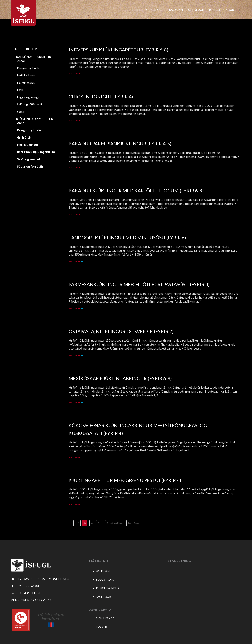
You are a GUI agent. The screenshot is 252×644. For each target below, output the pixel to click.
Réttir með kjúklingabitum (36, 152)
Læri (20, 90)
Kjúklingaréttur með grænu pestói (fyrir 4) (125, 480)
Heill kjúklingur (28, 144)
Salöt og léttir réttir (30, 104)
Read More (75, 74)
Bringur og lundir (28, 68)
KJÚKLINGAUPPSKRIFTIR (35, 119)
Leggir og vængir (28, 97)
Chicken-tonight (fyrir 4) (101, 97)
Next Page (134, 523)
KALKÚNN (176, 10)
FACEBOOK (104, 597)
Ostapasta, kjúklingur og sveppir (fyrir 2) (121, 331)
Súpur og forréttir (30, 166)
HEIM (136, 10)
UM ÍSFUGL (196, 10)
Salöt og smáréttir (30, 159)
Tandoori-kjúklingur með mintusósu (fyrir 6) (127, 237)
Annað (21, 61)
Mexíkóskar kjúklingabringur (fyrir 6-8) (120, 378)
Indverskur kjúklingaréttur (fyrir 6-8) (119, 50)
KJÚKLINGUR (154, 10)
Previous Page (115, 523)
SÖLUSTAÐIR (105, 579)
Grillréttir (24, 137)
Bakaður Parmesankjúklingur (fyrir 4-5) (120, 144)
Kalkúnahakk (26, 82)
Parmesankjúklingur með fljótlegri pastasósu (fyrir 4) (139, 284)
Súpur (21, 111)
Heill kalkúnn (26, 75)
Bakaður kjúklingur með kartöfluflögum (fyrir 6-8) (136, 190)
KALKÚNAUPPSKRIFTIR (33, 57)
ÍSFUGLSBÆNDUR (221, 10)
